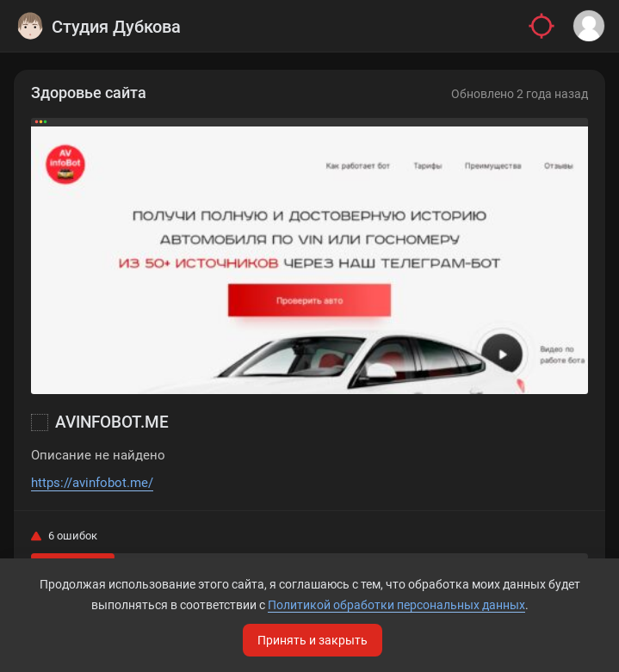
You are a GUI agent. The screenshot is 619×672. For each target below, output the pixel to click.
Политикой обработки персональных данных (396, 605)
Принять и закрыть (313, 640)
